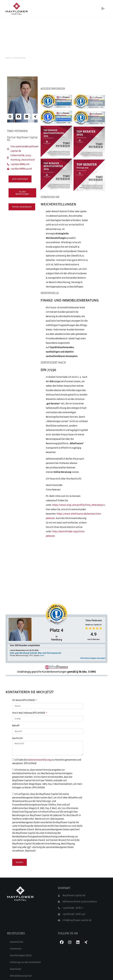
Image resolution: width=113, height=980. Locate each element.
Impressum (16, 949)
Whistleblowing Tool (21, 976)
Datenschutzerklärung (39, 760)
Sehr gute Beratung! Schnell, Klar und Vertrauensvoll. (36, 653)
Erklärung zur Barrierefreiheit (25, 962)
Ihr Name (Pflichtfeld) (24, 700)
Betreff (16, 726)
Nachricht (17, 738)
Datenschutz (17, 942)
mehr (42, 655)
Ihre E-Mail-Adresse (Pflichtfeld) (29, 713)
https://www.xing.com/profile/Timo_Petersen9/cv (79, 505)
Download (15, 969)
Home (8, 58)
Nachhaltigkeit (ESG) (21, 956)
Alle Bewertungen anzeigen (93, 658)
